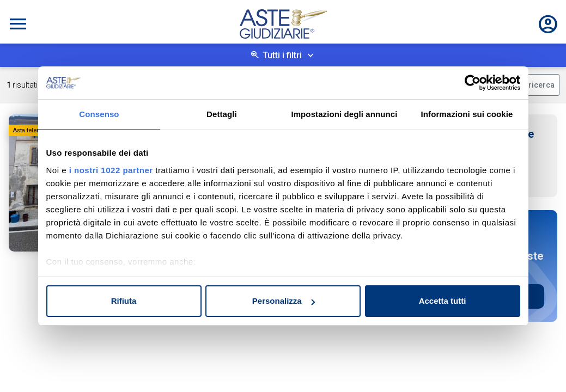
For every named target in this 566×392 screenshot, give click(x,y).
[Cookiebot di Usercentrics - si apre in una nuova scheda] (473, 83)
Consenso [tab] (99, 114)
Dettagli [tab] (222, 114)
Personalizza (284, 301)
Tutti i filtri (282, 55)
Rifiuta (124, 301)
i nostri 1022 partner (111, 170)
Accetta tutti (443, 301)
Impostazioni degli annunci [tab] (344, 114)
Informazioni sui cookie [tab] (467, 114)
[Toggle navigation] (18, 24)
